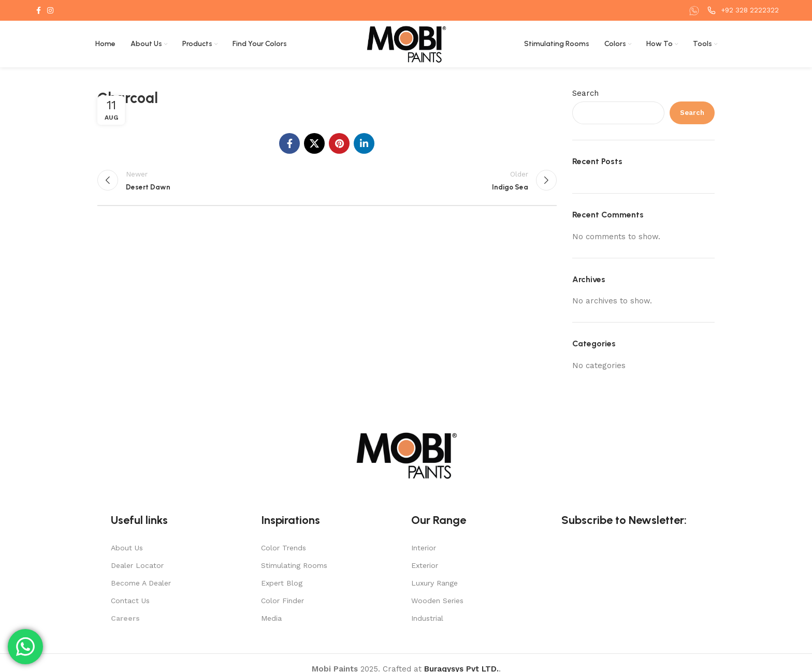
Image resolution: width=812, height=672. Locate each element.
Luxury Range (434, 583)
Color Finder (282, 601)
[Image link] (406, 455)
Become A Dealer (141, 583)
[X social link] (314, 143)
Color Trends (284, 548)
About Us (127, 548)
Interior (424, 548)
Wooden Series (437, 601)
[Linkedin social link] (364, 143)
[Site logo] (406, 43)
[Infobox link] (695, 11)
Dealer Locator (137, 565)
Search (585, 93)
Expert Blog (282, 583)
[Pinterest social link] (339, 143)
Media (271, 618)
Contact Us (130, 601)
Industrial (427, 618)
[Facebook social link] (39, 10)
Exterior (425, 565)
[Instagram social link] (50, 10)
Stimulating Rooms (294, 565)
